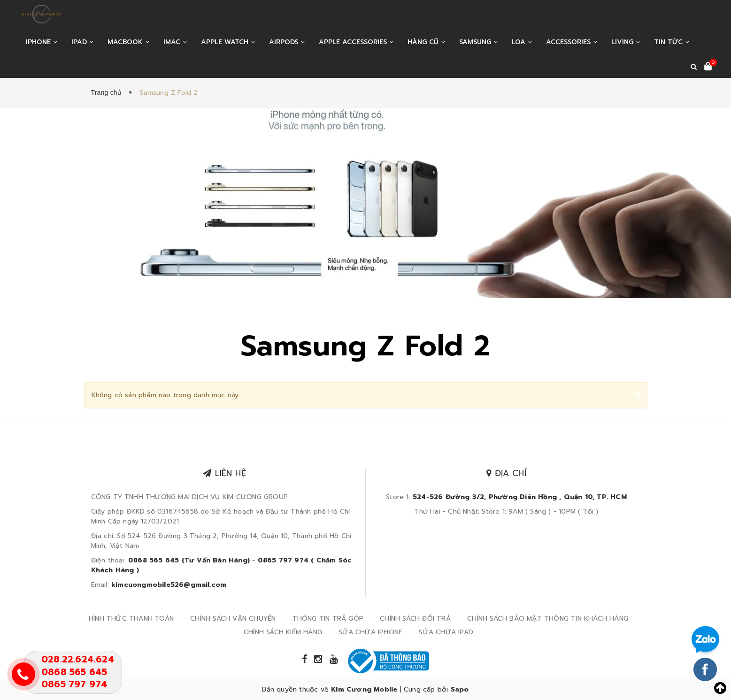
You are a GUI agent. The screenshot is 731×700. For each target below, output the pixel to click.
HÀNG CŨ (426, 42)
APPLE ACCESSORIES (356, 42)
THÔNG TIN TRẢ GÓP (328, 619)
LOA (522, 42)
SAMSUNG (478, 42)
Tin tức (672, 42)
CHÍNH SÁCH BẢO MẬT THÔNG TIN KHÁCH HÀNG (548, 619)
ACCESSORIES (572, 42)
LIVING (626, 42)
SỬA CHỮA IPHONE (370, 632)
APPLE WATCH (228, 42)
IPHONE (42, 42)
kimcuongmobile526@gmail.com (169, 585)
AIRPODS (287, 42)
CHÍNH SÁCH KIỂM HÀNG (283, 632)
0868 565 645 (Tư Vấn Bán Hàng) (189, 560)
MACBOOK (128, 42)
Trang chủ (108, 92)
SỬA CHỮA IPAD (446, 632)
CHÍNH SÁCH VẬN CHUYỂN (233, 619)
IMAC (175, 42)
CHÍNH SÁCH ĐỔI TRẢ (415, 619)
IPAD (82, 42)
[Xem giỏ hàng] (708, 67)
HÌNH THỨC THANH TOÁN (131, 619)
